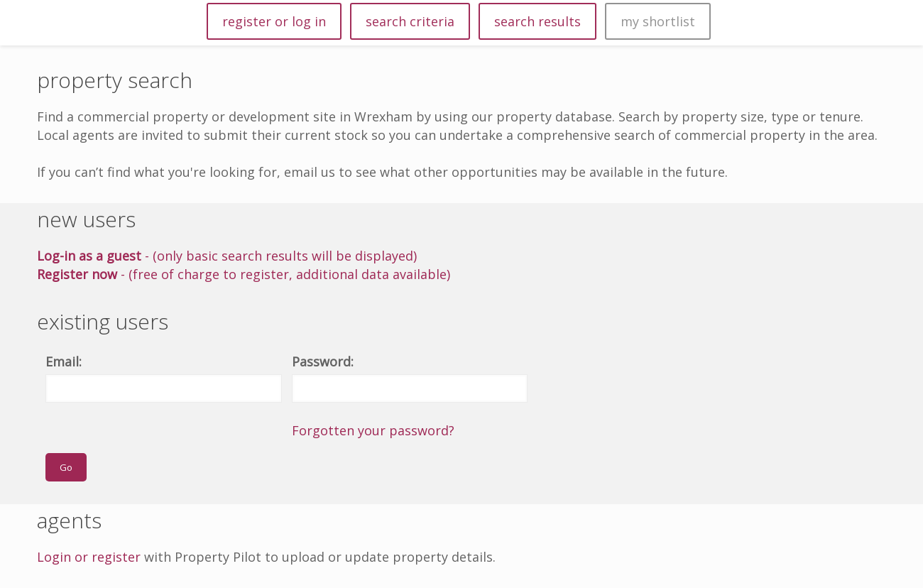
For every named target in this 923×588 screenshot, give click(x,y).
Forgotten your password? (373, 430)
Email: (64, 361)
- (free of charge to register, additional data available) (244, 274)
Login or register (89, 557)
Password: (323, 361)
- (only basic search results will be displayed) (227, 256)
